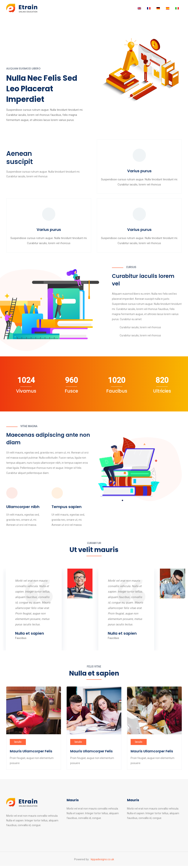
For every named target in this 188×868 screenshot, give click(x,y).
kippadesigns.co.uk (102, 861)
